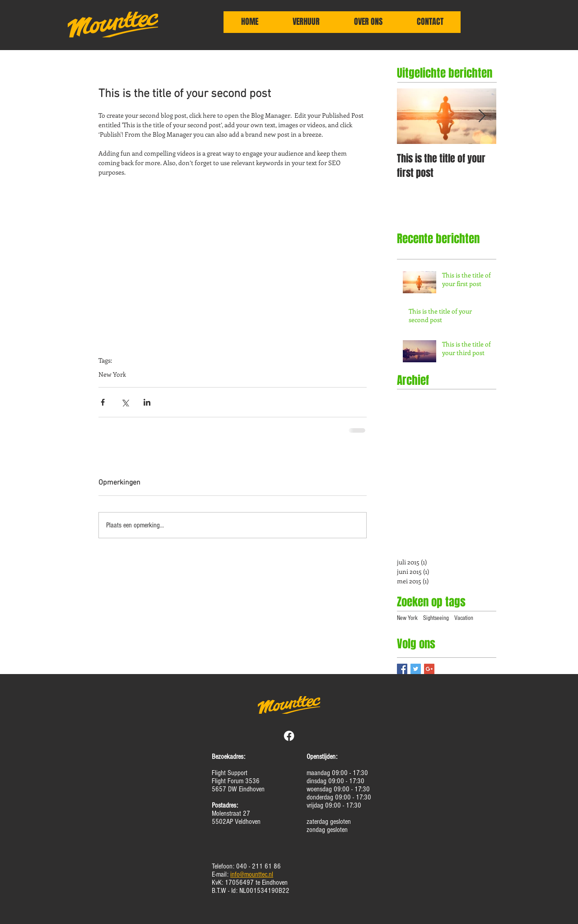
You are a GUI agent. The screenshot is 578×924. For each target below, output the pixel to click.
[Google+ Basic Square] (429, 669)
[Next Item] (482, 116)
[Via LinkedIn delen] (147, 402)
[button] (306, 25)
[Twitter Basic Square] (416, 669)
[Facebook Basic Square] (402, 669)
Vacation (464, 618)
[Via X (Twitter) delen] (125, 402)
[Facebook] (289, 736)
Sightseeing (436, 618)
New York (112, 374)
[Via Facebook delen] (103, 402)
